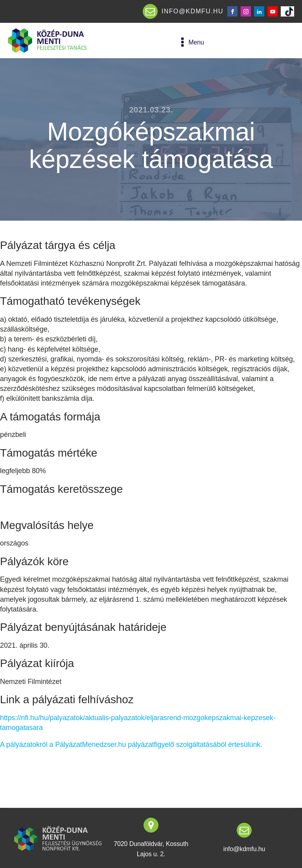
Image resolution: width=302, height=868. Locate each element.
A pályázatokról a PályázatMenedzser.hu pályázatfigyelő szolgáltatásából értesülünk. (131, 745)
